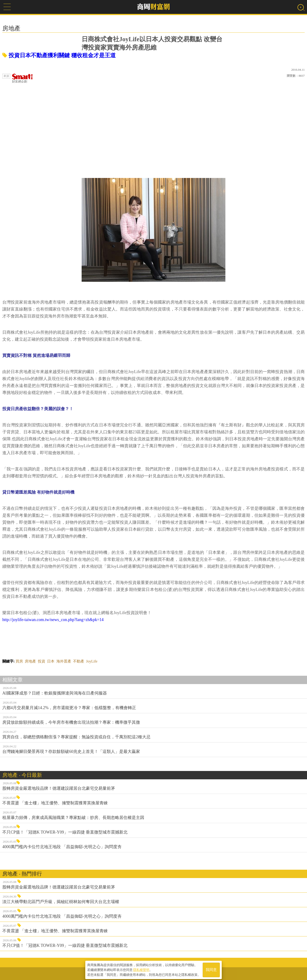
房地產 (30, 661)
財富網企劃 (22, 78)
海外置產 (64, 661)
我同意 (211, 969)
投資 (42, 661)
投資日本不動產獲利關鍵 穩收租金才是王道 (59, 55)
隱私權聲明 (141, 969)
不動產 (79, 661)
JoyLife (92, 661)
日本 (51, 661)
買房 (19, 661)
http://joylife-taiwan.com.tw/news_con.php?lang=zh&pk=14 (53, 620)
